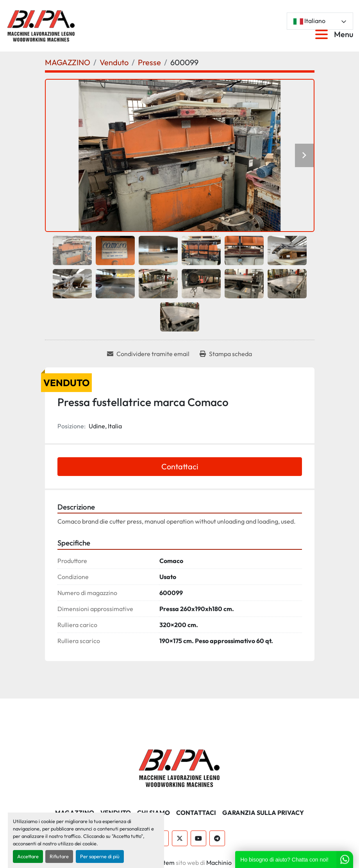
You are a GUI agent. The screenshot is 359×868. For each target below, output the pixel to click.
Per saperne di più (100, 856)
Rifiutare (59, 856)
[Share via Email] (148, 354)
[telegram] (217, 838)
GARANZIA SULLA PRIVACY (263, 813)
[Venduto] (114, 62)
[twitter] (180, 838)
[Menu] (323, 34)
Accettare (28, 856)
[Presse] (149, 62)
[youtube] (198, 838)
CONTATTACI (196, 813)
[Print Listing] (226, 354)
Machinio (219, 863)
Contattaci (180, 466)
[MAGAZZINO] (68, 62)
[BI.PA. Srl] (179, 767)
